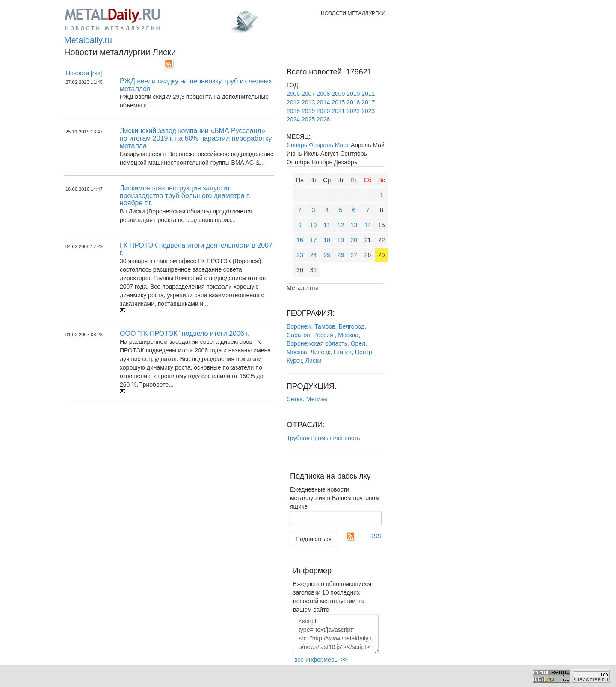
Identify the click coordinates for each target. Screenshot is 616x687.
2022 (353, 111)
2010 (353, 94)
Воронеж (299, 326)
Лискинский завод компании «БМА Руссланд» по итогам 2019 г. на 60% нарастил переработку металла (196, 138)
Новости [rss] (84, 73)
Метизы (317, 399)
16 (300, 240)
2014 (323, 102)
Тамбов (325, 326)
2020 (323, 111)
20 (354, 240)
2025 (308, 119)
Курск (294, 361)
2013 (308, 102)
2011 (368, 94)
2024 (293, 119)
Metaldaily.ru (88, 40)
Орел (358, 343)
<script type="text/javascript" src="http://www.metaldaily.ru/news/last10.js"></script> (336, 634)
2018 (293, 111)
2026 (323, 119)
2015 (338, 102)
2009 (338, 94)
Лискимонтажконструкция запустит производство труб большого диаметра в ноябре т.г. (185, 195)
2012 (293, 102)
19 (341, 240)
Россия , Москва (336, 335)
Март (342, 145)
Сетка (295, 399)
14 (368, 225)
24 (314, 255)
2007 (308, 94)
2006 (293, 94)
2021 (338, 111)
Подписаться (314, 539)
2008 (323, 94)
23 (300, 255)
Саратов (298, 335)
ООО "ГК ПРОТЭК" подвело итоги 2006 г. (185, 333)
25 (327, 255)
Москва (297, 352)
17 (314, 240)
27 (354, 255)
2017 (368, 102)
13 (354, 225)
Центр (364, 352)
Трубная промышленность (323, 438)
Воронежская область (317, 343)
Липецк (321, 352)
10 (314, 225)
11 (327, 225)
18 (327, 240)
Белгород (351, 326)
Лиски (314, 361)
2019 (308, 111)
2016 (353, 102)
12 (341, 225)
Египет (343, 352)
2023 (368, 111)
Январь (297, 145)
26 (341, 255)
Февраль (321, 145)
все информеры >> (321, 660)
